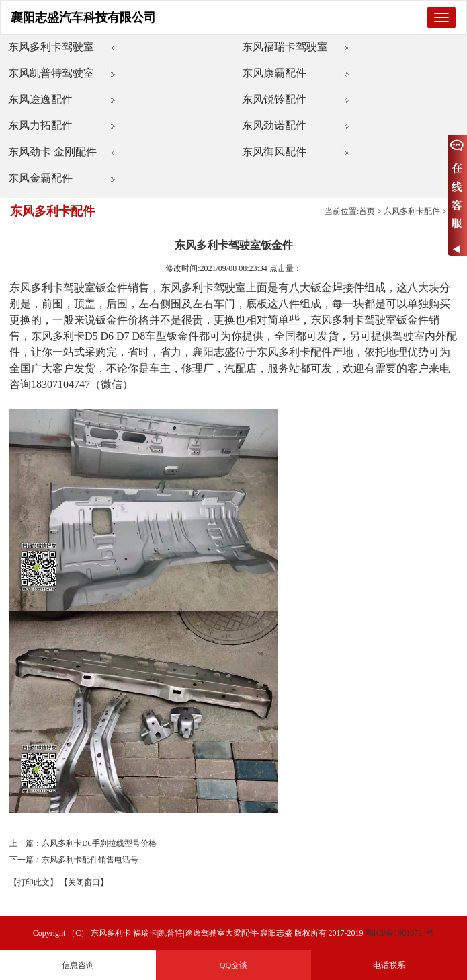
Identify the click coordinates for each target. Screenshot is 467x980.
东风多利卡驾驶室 (51, 47)
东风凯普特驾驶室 (51, 73)
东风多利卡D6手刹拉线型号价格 (99, 843)
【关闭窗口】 (84, 882)
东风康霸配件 (274, 73)
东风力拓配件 (40, 125)
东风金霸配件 (40, 178)
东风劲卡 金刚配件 (52, 152)
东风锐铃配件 (274, 99)
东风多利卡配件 (412, 211)
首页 (367, 211)
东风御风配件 (274, 152)
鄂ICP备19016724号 (400, 933)
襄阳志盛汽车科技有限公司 (83, 17)
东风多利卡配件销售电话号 (90, 860)
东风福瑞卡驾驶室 (285, 47)
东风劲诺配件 (274, 125)
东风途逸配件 (40, 99)
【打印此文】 (34, 882)
